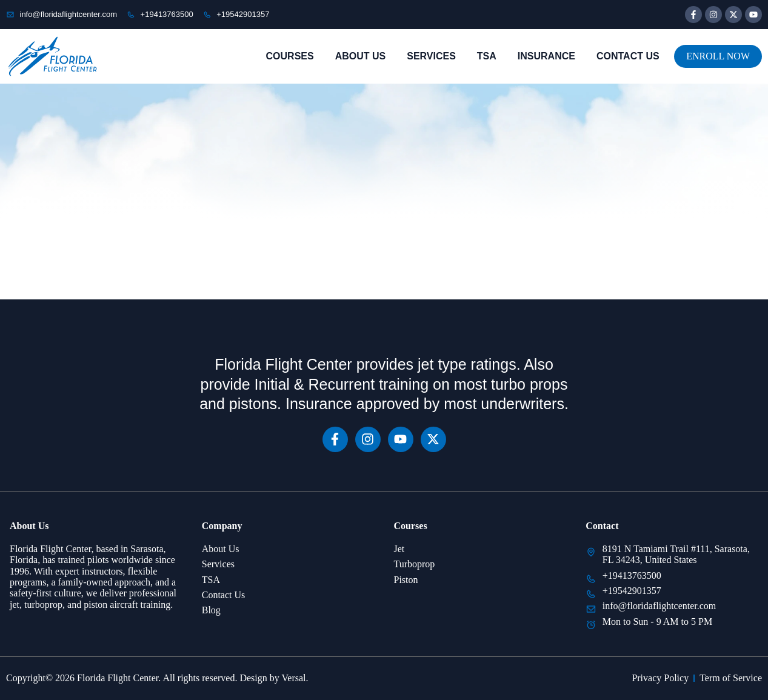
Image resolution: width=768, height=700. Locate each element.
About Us (361, 56)
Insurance (546, 56)
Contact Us (628, 56)
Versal (294, 678)
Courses (290, 56)
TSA (487, 56)
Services (431, 56)
